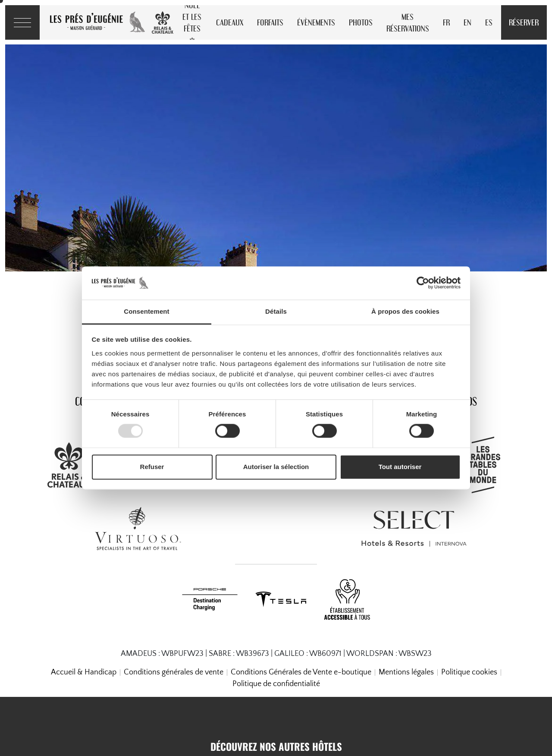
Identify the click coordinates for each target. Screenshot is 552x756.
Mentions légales (406, 672)
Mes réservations (408, 22)
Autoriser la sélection (276, 467)
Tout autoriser (400, 467)
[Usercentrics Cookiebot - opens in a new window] (423, 283)
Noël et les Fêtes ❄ (192, 22)
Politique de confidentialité (276, 684)
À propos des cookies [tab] (405, 311)
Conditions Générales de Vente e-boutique (301, 672)
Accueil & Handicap (84, 672)
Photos (361, 22)
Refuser (152, 467)
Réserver (524, 22)
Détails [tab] (276, 311)
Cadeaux (230, 22)
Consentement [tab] (146, 311)
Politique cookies (469, 672)
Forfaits (270, 22)
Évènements (316, 22)
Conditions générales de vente (174, 672)
